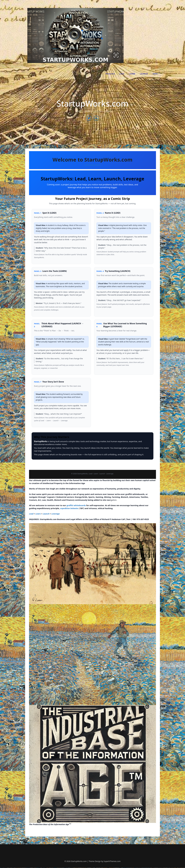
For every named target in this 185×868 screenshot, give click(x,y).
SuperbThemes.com (112, 861)
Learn (38, 514)
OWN (155, 74)
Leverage (56, 514)
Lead (31, 514)
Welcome (110, 74)
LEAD (122, 74)
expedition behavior (69, 508)
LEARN (132, 74)
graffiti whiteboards (76, 505)
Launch (46, 514)
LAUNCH (144, 74)
